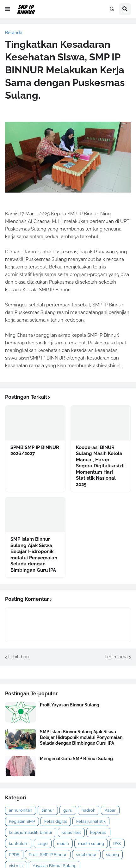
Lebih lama (116, 657)
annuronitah (21, 810)
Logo (43, 843)
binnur (48, 810)
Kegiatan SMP (22, 821)
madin (63, 843)
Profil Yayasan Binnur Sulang (70, 705)
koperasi (98, 832)
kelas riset (71, 832)
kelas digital (56, 821)
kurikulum (19, 843)
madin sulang (91, 843)
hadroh (89, 810)
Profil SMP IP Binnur (48, 855)
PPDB (14, 855)
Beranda (14, 33)
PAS (117, 843)
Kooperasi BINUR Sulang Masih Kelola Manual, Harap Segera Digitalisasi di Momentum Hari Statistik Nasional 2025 (100, 466)
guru (68, 810)
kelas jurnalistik (91, 821)
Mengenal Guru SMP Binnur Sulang (76, 759)
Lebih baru (19, 657)
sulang (112, 855)
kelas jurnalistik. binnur (31, 832)
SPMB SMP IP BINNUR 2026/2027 (35, 451)
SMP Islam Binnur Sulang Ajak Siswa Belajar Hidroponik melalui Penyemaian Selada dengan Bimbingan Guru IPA (34, 555)
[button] (8, 9)
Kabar (110, 810)
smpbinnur (86, 855)
